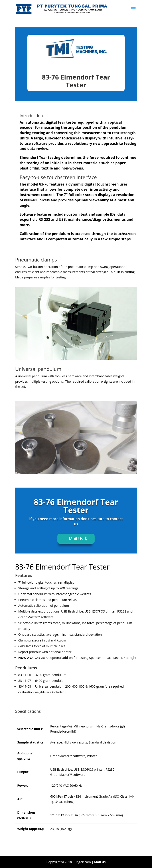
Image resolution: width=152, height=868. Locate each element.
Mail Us (76, 539)
